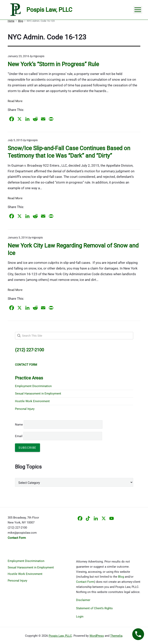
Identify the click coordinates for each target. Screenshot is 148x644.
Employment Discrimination (33, 386)
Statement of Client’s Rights (94, 608)
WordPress (97, 636)
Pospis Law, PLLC (60, 636)
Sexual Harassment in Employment (38, 394)
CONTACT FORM (26, 365)
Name (19, 425)
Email (59, 436)
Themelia (116, 636)
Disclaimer (83, 600)
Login (80, 617)
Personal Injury (25, 409)
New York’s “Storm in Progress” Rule (53, 64)
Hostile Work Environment (32, 401)
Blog (121, 577)
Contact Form (85, 582)
